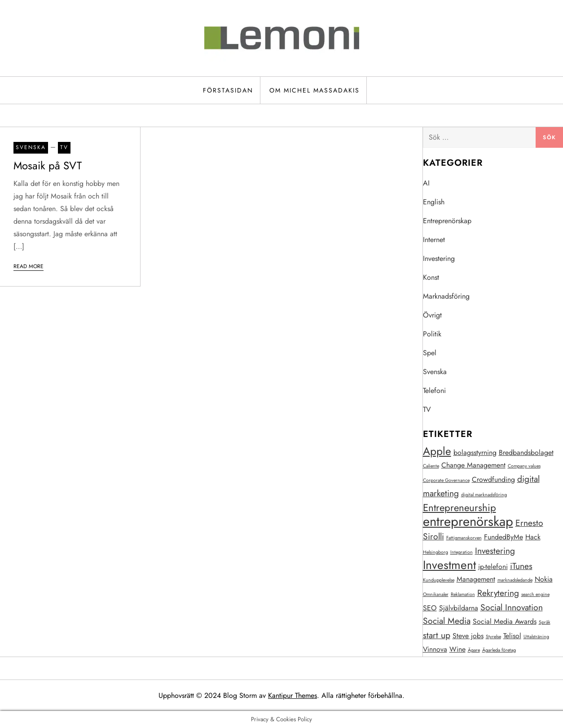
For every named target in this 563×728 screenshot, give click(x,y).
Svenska (31, 147)
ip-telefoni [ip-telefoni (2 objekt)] (493, 567)
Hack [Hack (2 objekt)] (533, 537)
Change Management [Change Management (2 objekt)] (473, 465)
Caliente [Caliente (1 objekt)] (431, 466)
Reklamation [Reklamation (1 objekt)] (463, 594)
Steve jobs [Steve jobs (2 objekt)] (468, 636)
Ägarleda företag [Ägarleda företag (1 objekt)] (499, 650)
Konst (431, 277)
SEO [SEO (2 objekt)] (430, 608)
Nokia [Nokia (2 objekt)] (544, 579)
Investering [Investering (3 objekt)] (495, 551)
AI (426, 183)
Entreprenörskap (447, 221)
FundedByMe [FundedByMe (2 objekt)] (504, 537)
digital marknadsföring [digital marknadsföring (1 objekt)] (484, 495)
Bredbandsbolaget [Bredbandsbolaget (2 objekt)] (526, 452)
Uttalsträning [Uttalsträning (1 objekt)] (536, 637)
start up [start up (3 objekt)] (437, 635)
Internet (434, 240)
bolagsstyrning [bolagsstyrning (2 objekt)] (475, 452)
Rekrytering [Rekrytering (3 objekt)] (498, 593)
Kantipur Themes (292, 695)
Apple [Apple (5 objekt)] (437, 451)
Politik (432, 334)
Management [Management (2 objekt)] (476, 579)
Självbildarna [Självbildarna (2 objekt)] (459, 608)
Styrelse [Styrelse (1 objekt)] (493, 637)
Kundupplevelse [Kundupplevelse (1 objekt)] (439, 580)
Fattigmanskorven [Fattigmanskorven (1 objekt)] (464, 538)
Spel (430, 353)
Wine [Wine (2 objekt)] (457, 649)
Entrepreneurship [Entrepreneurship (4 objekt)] (460, 507)
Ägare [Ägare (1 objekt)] (474, 650)
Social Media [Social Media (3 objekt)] (447, 621)
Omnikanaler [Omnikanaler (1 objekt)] (436, 594)
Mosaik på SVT (48, 165)
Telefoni (434, 390)
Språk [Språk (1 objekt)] (545, 622)
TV (64, 147)
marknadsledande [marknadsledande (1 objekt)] (515, 580)
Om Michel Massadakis (314, 90)
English (434, 202)
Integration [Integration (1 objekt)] (462, 552)
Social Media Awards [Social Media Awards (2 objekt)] (505, 621)
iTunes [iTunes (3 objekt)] (521, 566)
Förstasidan (228, 90)
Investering (439, 258)
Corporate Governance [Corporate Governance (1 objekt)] (446, 480)
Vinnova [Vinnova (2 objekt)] (435, 649)
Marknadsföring (446, 296)
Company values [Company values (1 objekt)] (524, 466)
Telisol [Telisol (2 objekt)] (512, 636)
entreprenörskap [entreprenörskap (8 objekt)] (468, 521)
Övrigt (432, 315)
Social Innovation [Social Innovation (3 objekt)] (512, 607)
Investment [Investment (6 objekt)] (449, 565)
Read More (29, 266)
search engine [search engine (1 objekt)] (535, 594)
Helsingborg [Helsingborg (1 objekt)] (435, 552)
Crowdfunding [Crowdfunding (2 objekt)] (493, 479)
